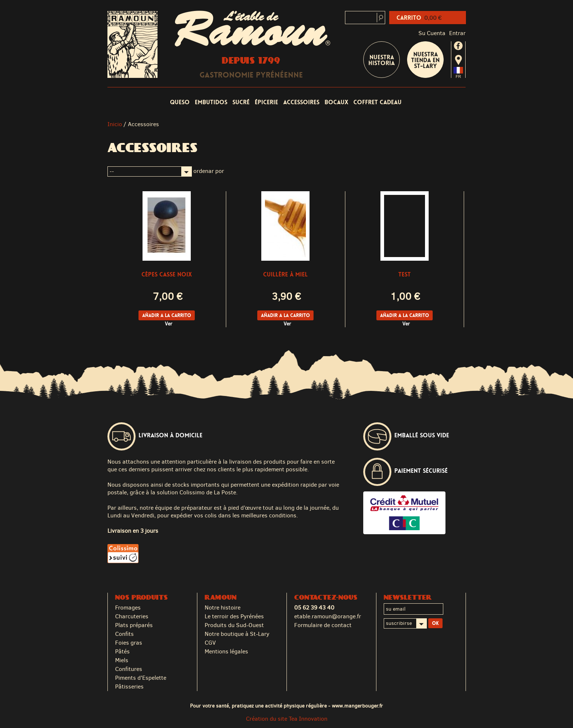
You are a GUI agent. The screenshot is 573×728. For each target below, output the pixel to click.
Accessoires (301, 102)
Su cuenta (432, 33)
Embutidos (211, 102)
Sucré (241, 102)
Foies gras (129, 643)
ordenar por (209, 171)
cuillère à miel (285, 274)
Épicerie (266, 102)
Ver (169, 324)
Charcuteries (132, 616)
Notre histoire (223, 608)
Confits (124, 634)
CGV (210, 643)
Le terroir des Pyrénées (234, 616)
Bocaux (336, 102)
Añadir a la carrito (167, 315)
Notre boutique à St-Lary (237, 634)
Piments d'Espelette (141, 678)
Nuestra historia (382, 60)
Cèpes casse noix (167, 274)
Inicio (115, 124)
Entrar (457, 33)
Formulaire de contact (323, 625)
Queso (180, 102)
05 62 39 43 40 (314, 608)
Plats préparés (134, 625)
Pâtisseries (129, 686)
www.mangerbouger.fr (357, 706)
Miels (122, 660)
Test (405, 274)
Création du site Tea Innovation (287, 719)
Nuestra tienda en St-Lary (425, 60)
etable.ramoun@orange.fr (328, 616)
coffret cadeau (377, 102)
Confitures (129, 669)
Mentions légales (226, 651)
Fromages (128, 608)
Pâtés (122, 651)
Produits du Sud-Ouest (234, 625)
